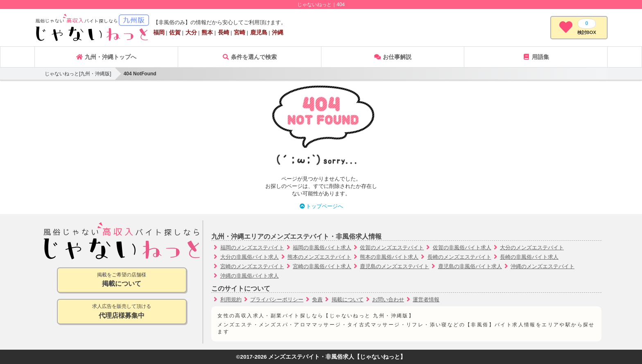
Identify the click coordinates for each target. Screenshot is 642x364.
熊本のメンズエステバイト (319, 257)
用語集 (536, 57)
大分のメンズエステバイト (532, 248)
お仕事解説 (393, 57)
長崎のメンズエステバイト (459, 257)
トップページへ (321, 206)
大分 (191, 32)
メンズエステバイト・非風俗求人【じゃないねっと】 (337, 357)
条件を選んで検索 (249, 57)
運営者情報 (426, 300)
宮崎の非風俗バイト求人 (322, 266)
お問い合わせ (388, 300)
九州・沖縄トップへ (106, 57)
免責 (317, 300)
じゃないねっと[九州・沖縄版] (78, 74)
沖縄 (278, 32)
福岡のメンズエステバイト (252, 248)
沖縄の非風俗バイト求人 (250, 276)
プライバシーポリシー (277, 300)
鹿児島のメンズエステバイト (394, 266)
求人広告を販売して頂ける (122, 312)
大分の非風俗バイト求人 (250, 257)
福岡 (159, 32)
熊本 (207, 32)
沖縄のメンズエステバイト (543, 266)
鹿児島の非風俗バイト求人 (470, 266)
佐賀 (175, 32)
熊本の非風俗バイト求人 (389, 257)
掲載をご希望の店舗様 (122, 280)
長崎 (224, 32)
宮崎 (240, 32)
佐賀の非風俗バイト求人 (462, 248)
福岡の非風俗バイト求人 (322, 248)
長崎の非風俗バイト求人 (529, 257)
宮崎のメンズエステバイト (252, 266)
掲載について (348, 300)
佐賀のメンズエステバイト (392, 248)
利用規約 (231, 300)
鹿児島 (259, 32)
